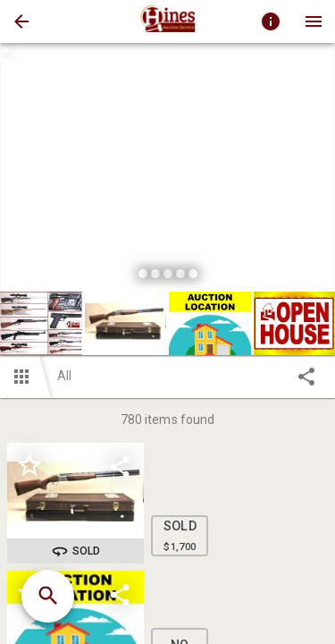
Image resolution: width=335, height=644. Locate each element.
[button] (21, 21)
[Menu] (314, 21)
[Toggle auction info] (271, 21)
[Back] (21, 21)
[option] (167, 169)
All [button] (64, 376)
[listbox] (167, 169)
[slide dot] (143, 274)
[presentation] (168, 21)
